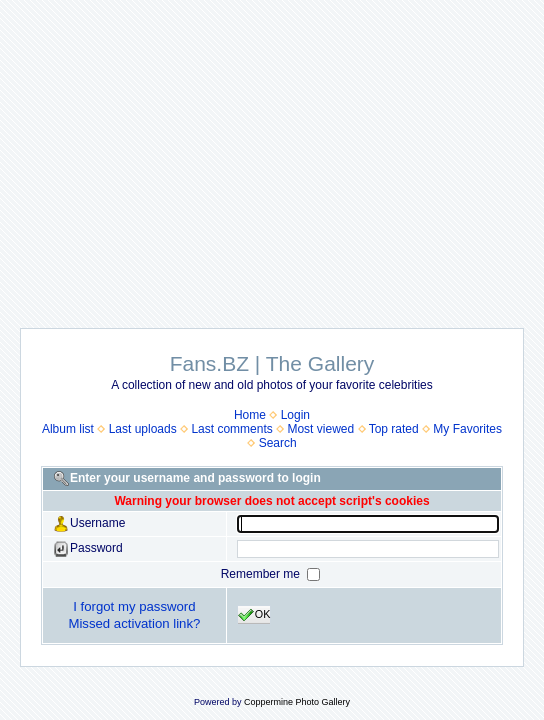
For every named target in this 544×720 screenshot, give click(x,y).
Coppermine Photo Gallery (297, 702)
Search (278, 443)
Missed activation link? (134, 623)
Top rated (394, 429)
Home (250, 415)
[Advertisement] (272, 154)
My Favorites (467, 429)
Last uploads (143, 429)
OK (254, 615)
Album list (68, 429)
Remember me (262, 574)
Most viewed (320, 429)
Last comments (231, 429)
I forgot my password (134, 606)
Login (295, 415)
